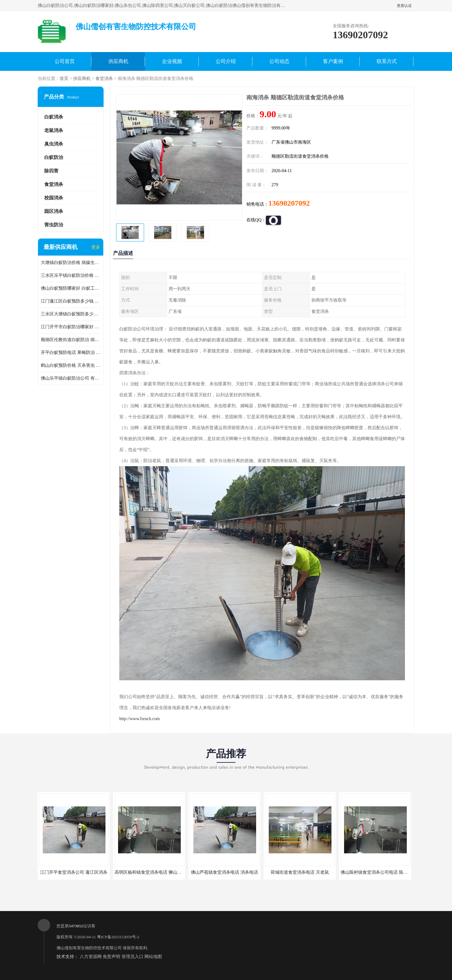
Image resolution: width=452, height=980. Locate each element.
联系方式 (387, 61)
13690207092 (289, 203)
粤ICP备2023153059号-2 (118, 937)
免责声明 (111, 957)
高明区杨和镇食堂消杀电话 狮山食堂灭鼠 (155, 872)
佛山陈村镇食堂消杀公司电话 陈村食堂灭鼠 (383, 872)
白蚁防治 (54, 157)
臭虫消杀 (54, 144)
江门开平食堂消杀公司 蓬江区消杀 (74, 872)
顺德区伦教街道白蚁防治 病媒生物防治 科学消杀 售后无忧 (71, 340)
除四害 (51, 171)
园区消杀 (54, 211)
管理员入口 (132, 957)
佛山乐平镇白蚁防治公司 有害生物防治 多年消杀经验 (71, 378)
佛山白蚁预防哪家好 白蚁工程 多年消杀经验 (71, 288)
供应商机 (118, 61)
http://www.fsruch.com (140, 719)
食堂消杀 (104, 79)
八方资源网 (91, 957)
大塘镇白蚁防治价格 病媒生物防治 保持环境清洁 (71, 263)
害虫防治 (54, 225)
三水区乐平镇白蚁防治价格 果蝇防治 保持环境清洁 (71, 275)
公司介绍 (226, 61)
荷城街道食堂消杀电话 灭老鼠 (300, 872)
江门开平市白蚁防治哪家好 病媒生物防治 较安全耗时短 (71, 327)
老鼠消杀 (54, 130)
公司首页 (65, 61)
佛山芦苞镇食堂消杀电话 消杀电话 (224, 872)
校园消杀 (54, 198)
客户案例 (333, 61)
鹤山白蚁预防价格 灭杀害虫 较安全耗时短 (71, 365)
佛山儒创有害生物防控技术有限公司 (89, 948)
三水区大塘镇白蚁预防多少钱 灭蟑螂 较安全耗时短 (71, 314)
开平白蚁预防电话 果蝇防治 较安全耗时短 (71, 353)
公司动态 (279, 61)
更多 (96, 247)
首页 (64, 79)
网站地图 (153, 957)
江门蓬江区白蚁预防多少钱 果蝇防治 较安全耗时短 (71, 301)
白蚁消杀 (54, 117)
